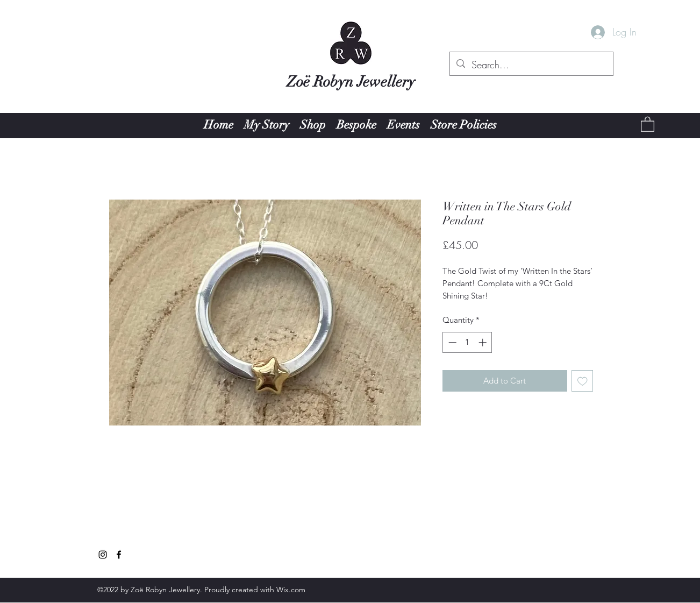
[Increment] (484, 342)
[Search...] (531, 65)
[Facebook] (119, 555)
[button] (648, 124)
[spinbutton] (467, 342)
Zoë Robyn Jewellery (351, 82)
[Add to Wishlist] (583, 381)
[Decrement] (451, 342)
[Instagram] (103, 555)
